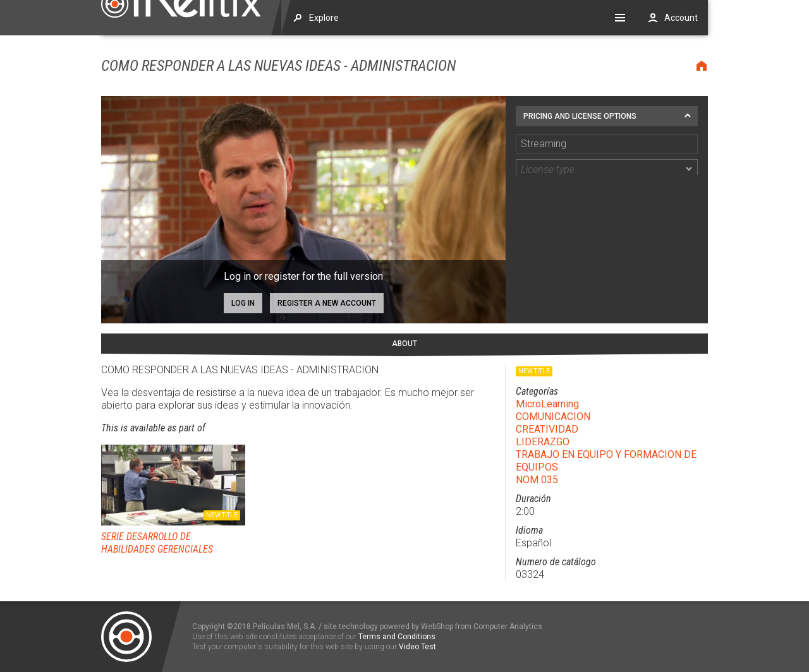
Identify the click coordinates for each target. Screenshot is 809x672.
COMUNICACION (553, 417)
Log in (243, 303)
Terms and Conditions (397, 637)
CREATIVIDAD (547, 429)
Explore (324, 18)
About (404, 344)
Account (681, 18)
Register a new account (327, 303)
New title (222, 515)
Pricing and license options (580, 116)
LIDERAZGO (543, 442)
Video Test (417, 647)
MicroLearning (547, 404)
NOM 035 (537, 480)
